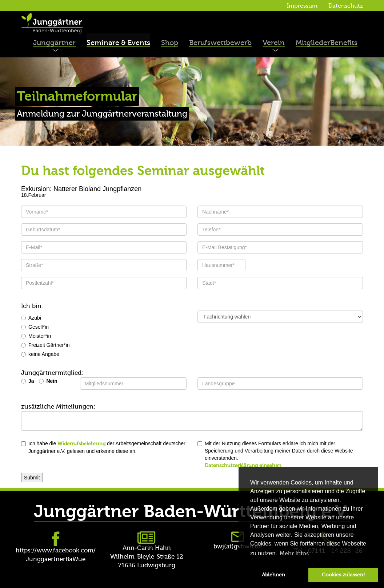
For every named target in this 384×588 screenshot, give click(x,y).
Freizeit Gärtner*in (45, 345)
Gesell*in (35, 327)
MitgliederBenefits (327, 43)
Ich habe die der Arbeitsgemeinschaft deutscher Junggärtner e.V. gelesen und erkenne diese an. (103, 447)
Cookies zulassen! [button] (343, 575)
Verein (274, 43)
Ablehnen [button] (273, 575)
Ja (31, 381)
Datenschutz (346, 6)
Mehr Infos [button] (294, 553)
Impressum (302, 6)
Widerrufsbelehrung (81, 444)
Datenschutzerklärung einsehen (243, 466)
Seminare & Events (118, 43)
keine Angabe (40, 354)
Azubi (31, 318)
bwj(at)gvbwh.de (238, 546)
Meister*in (36, 336)
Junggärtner (54, 43)
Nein (52, 381)
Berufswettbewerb (220, 43)
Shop (170, 43)
